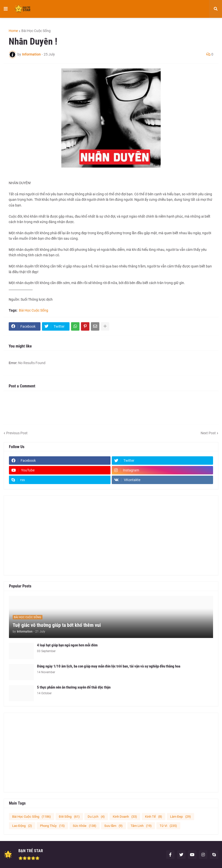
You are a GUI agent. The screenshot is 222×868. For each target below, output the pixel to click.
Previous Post (17, 433)
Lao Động (22, 826)
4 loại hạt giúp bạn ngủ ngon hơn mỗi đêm (67, 645)
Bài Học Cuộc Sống (36, 31)
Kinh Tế (154, 817)
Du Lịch (96, 817)
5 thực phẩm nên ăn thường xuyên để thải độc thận (74, 687)
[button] (6, 9)
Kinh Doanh (125, 817)
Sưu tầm (113, 826)
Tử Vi (168, 826)
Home (13, 31)
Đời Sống (69, 817)
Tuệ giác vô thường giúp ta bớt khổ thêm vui (57, 625)
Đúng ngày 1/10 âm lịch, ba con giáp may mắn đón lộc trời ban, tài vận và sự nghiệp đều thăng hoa (109, 666)
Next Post (208, 433)
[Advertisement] (111, 535)
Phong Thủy (52, 826)
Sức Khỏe (85, 826)
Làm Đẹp (181, 817)
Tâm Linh (141, 826)
